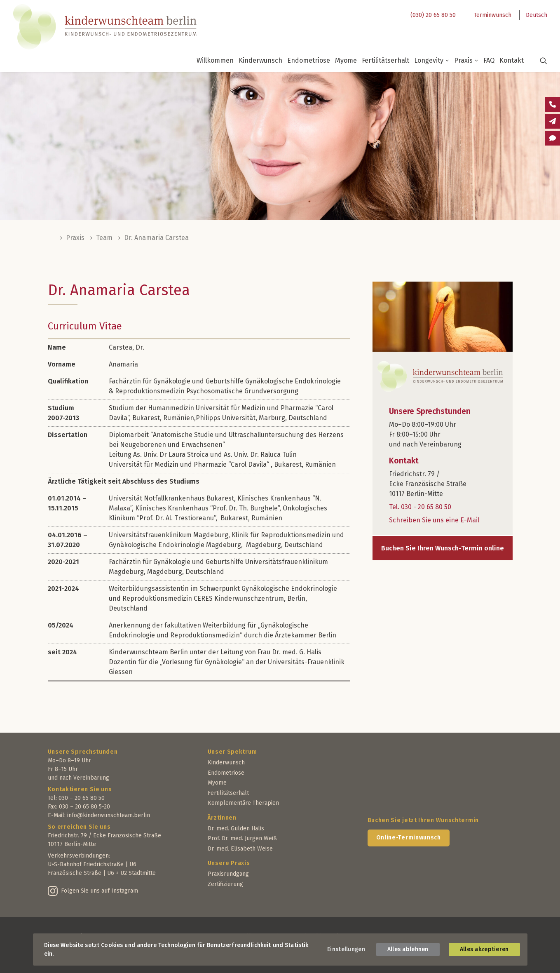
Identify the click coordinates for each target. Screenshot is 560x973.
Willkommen (215, 60)
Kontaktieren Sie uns (80, 789)
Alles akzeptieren (484, 949)
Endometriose (309, 60)
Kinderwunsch (260, 60)
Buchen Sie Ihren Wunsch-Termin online (443, 548)
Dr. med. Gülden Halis (236, 828)
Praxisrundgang (228, 874)
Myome (346, 60)
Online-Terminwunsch (409, 838)
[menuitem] (431, 15)
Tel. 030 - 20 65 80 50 (420, 507)
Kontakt (512, 60)
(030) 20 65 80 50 (433, 15)
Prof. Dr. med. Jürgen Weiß (242, 838)
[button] (538, 61)
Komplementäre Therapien (243, 803)
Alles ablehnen (408, 949)
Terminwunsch (493, 15)
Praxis (466, 60)
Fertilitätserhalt (385, 60)
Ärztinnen (222, 818)
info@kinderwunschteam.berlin (109, 815)
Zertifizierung (225, 884)
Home (52, 238)
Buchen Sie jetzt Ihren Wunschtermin (423, 820)
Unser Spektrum (232, 752)
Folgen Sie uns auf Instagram (100, 891)
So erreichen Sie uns (79, 827)
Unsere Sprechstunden (83, 752)
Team (104, 238)
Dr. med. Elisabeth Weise (240, 849)
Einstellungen (346, 949)
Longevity (432, 60)
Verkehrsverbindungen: (79, 856)
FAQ (489, 60)
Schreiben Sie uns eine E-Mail (434, 520)
